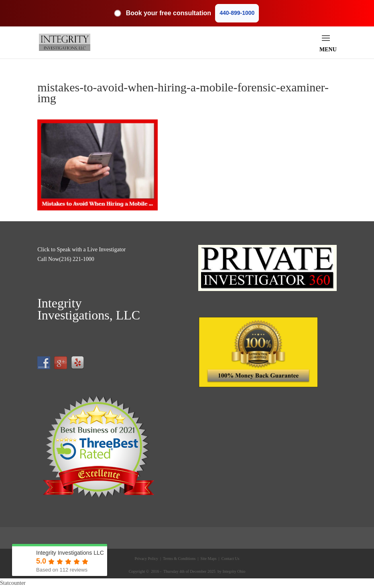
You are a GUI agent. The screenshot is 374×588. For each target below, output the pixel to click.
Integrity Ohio (234, 571)
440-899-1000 (237, 13)
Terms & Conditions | (180, 559)
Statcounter (13, 583)
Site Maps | (209, 559)
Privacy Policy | (148, 559)
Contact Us (230, 559)
